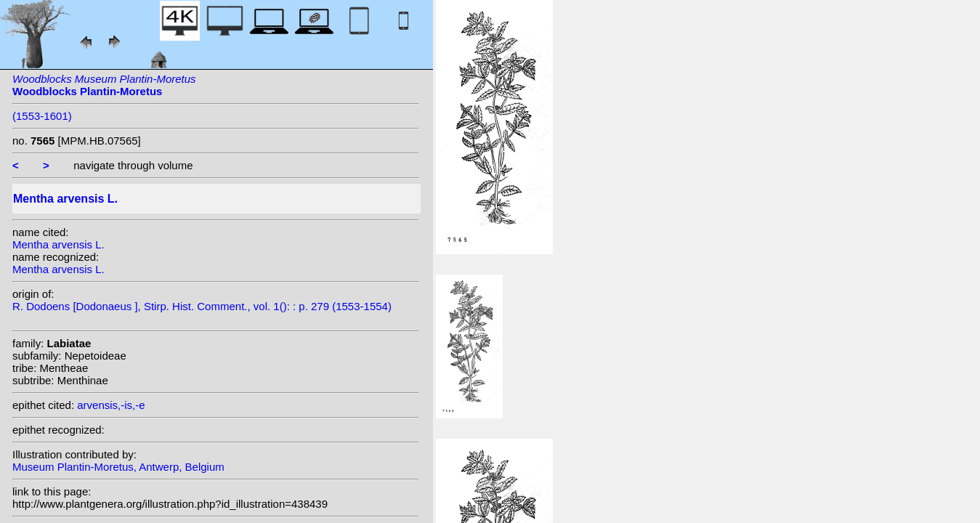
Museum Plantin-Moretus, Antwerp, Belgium (118, 467)
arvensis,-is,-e (111, 405)
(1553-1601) (42, 116)
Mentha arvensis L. (58, 244)
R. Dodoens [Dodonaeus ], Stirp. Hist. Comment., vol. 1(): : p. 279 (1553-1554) (202, 306)
